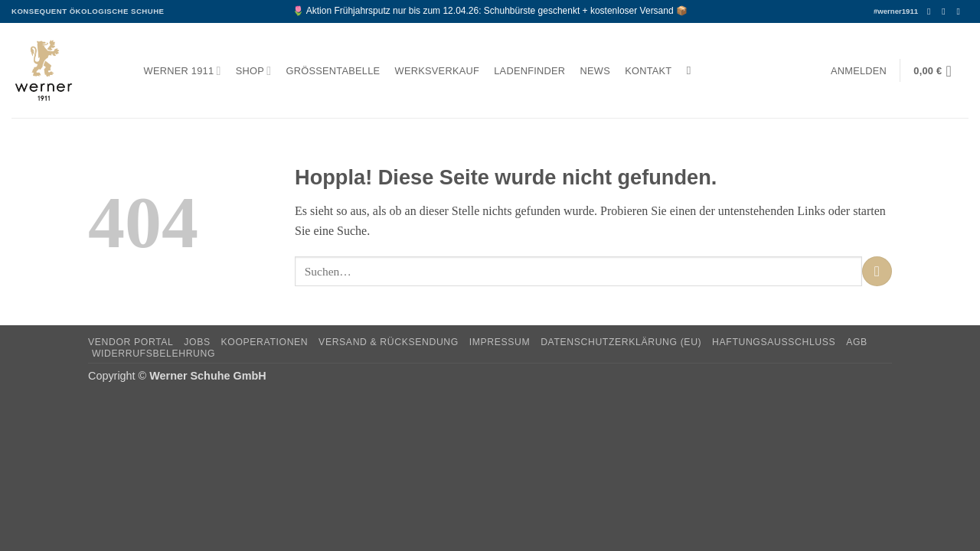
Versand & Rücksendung (389, 342)
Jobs (197, 342)
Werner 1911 (183, 71)
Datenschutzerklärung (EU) (621, 342)
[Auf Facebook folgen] (932, 11)
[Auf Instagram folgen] (946, 11)
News (595, 71)
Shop (254, 71)
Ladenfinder (529, 71)
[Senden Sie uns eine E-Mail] (961, 11)
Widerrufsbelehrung (154, 354)
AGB (857, 342)
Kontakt (648, 71)
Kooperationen (265, 342)
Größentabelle (333, 71)
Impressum (500, 342)
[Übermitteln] (877, 271)
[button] (858, 71)
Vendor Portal (131, 342)
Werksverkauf (437, 71)
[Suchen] (693, 70)
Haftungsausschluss (774, 342)
